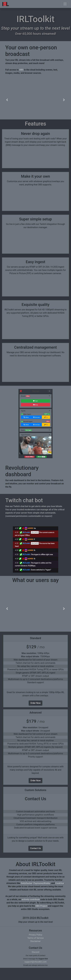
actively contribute (31, 912)
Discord (35, 964)
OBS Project (41, 918)
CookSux (60, 895)
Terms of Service (36, 950)
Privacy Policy (35, 947)
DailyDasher (27, 895)
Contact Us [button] (35, 860)
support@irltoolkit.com (35, 974)
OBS (21, 70)
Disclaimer (35, 953)
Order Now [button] (36, 715)
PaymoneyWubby (42, 895)
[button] (7, 100)
